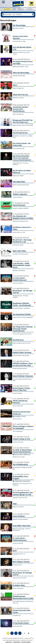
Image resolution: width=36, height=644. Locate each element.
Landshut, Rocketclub (17, 197)
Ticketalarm (21, 9)
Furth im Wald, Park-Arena (19, 148)
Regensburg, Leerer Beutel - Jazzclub (21, 67)
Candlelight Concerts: (19, 416)
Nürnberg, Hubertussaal (18, 442)
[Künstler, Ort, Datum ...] (18, 14)
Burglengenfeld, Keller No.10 (19, 554)
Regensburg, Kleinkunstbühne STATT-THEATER (23, 125)
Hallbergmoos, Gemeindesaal (19, 270)
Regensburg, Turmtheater (18, 28)
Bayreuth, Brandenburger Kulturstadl (21, 185)
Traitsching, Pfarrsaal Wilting (19, 76)
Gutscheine (29, 9)
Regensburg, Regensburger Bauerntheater (22, 343)
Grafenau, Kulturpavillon (18, 588)
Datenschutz (17, 642)
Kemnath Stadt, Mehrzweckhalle (20, 368)
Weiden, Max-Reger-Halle (18, 88)
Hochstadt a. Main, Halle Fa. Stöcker (21, 254)
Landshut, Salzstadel (17, 419)
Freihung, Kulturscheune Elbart (20, 578)
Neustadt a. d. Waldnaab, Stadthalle (20, 208)
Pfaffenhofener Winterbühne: (22, 481)
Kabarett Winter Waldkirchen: (22, 454)
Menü (3, 2)
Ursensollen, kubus (17, 615)
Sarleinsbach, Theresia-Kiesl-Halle (20, 498)
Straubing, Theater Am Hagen (19, 41)
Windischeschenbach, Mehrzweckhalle (21, 355)
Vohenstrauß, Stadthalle (18, 283)
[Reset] (33, 14)
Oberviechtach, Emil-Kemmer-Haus (20, 221)
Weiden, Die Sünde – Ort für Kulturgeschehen (23, 317)
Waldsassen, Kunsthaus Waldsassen (20, 519)
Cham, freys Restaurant (18, 431)
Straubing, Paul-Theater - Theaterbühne (21, 308)
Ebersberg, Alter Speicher (18, 245)
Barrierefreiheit (26, 642)
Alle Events (7, 9)
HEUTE (14, 9)
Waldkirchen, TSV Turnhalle (19, 457)
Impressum (9, 642)
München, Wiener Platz (18, 406)
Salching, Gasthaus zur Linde (19, 232)
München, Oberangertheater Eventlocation (22, 334)
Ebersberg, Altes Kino (17, 565)
